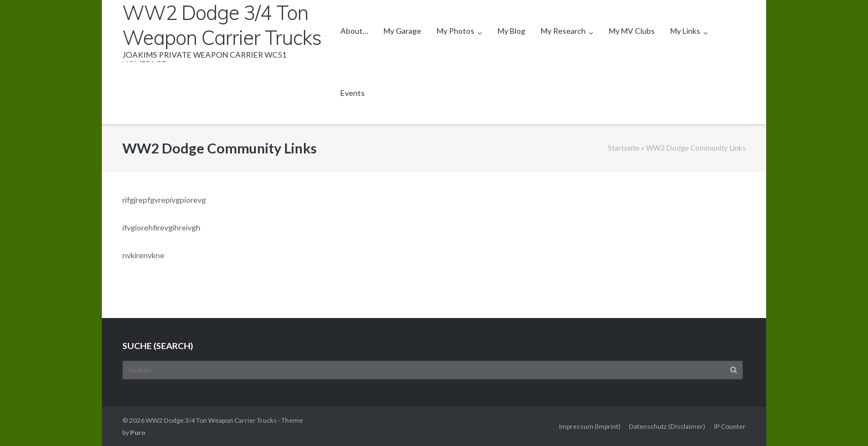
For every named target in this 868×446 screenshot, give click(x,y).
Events (353, 93)
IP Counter (730, 426)
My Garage (402, 31)
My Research (563, 31)
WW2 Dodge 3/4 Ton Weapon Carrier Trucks (211, 420)
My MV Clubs (632, 31)
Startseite (624, 148)
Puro (138, 432)
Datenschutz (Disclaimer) (667, 426)
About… (354, 31)
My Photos (456, 31)
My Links (685, 31)
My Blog (512, 31)
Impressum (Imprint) (590, 426)
